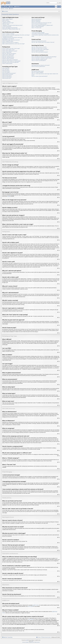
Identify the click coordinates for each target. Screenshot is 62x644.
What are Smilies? (6, 71)
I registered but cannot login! (8, 23)
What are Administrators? (37, 19)
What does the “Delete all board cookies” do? (11, 29)
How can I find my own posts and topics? (40, 52)
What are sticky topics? (7, 76)
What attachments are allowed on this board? (41, 65)
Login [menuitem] (58, 7)
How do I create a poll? (7, 52)
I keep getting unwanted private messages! (40, 34)
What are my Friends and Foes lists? (39, 41)
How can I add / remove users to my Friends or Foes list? (43, 42)
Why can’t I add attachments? (8, 57)
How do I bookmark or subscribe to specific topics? (42, 58)
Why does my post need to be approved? (10, 62)
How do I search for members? (38, 51)
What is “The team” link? (36, 28)
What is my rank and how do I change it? (10, 43)
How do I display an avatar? (8, 41)
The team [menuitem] (39, 637)
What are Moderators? (36, 20)
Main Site (5, 7)
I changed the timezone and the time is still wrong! (12, 38)
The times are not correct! (7, 36)
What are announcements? (8, 74)
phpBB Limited (36, 605)
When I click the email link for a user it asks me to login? (13, 44)
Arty (32, 641)
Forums (12, 7)
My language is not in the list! (8, 39)
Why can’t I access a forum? (8, 56)
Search (58, 3)
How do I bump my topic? (7, 63)
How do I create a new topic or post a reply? (11, 49)
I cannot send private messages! (38, 33)
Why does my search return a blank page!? (40, 50)
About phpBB (31, 606)
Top (59, 92)
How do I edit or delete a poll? (8, 55)
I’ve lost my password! (7, 27)
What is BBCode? (6, 68)
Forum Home (10, 637)
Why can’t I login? (6, 24)
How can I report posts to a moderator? (10, 60)
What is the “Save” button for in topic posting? (11, 61)
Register (12, 9)
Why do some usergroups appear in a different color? (42, 25)
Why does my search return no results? (39, 48)
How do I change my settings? (8, 34)
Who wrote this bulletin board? (38, 71)
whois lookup (31, 619)
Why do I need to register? (8, 19)
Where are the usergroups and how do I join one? (41, 23)
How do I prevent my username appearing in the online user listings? (16, 35)
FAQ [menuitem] (56, 7)
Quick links (2, 7)
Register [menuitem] (60, 7)
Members (18, 7)
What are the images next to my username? (11, 40)
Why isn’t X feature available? (37, 72)
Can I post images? (6, 72)
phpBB (9, 196)
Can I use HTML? (6, 70)
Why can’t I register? (6, 22)
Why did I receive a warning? (8, 58)
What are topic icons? (7, 78)
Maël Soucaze (37, 642)
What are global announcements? (9, 73)
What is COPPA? (6, 20)
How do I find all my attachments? (38, 66)
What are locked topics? (7, 77)
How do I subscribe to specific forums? (39, 59)
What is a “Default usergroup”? (38, 27)
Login (7, 9)
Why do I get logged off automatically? (10, 28)
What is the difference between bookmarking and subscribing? (44, 57)
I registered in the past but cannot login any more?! (12, 25)
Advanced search (60, 3)
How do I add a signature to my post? (10, 51)
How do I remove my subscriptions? (39, 61)
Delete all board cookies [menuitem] (46, 637)
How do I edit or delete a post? (8, 50)
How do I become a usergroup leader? (39, 24)
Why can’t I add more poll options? (9, 54)
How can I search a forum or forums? (39, 47)
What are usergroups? (36, 22)
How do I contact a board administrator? (40, 76)
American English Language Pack (28, 642)
